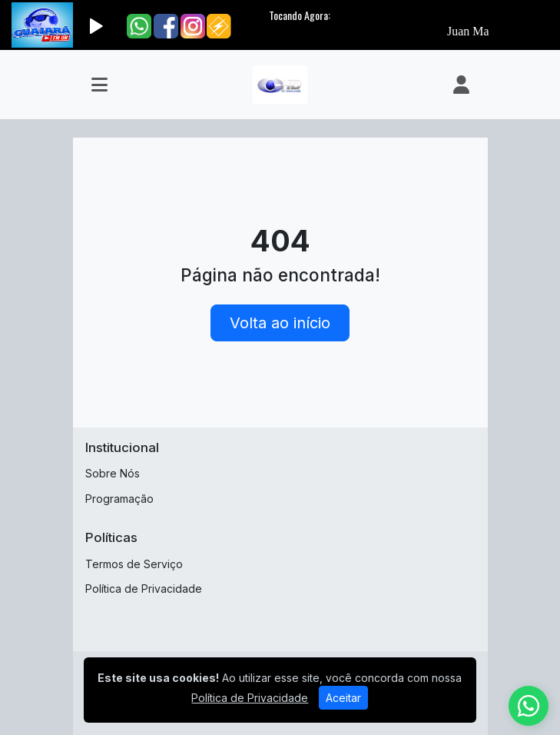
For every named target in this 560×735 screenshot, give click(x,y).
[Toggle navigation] (99, 85)
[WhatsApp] (529, 706)
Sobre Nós (113, 473)
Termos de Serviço (134, 564)
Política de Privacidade (144, 589)
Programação (119, 499)
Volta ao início (280, 323)
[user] (461, 85)
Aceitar (343, 698)
